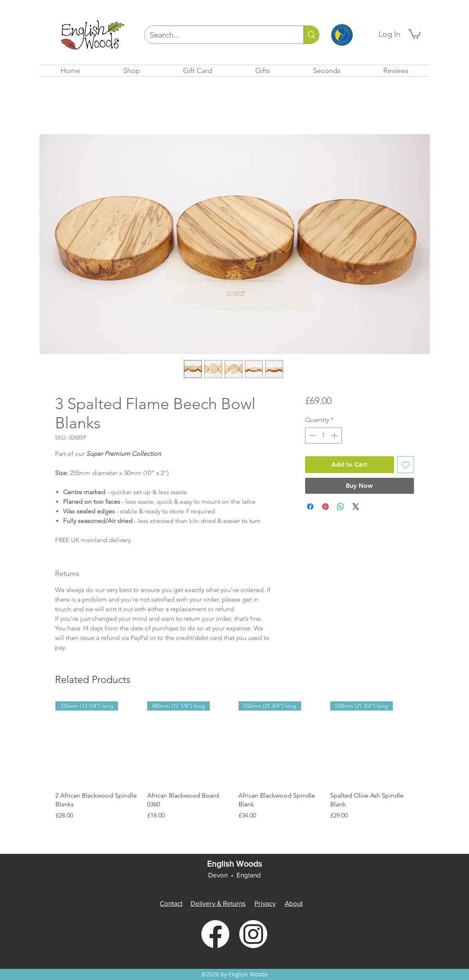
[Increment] (335, 436)
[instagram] (253, 934)
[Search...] (218, 35)
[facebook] (215, 934)
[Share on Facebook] (310, 507)
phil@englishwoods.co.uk (120, 864)
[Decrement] (312, 436)
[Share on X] (356, 507)
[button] (415, 34)
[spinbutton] (323, 436)
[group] (235, 761)
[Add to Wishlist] (406, 465)
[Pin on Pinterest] (325, 507)
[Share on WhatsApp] (341, 507)
